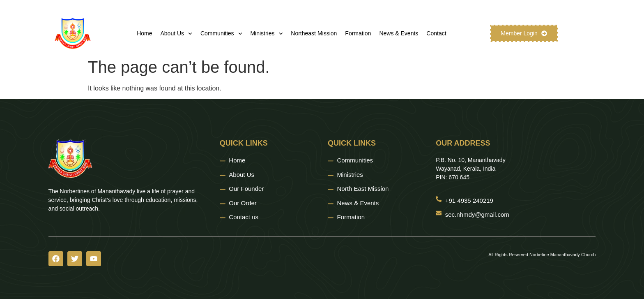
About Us (176, 34)
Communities (221, 34)
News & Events (399, 33)
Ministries (266, 34)
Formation (358, 33)
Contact (436, 33)
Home (144, 33)
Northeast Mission (314, 33)
